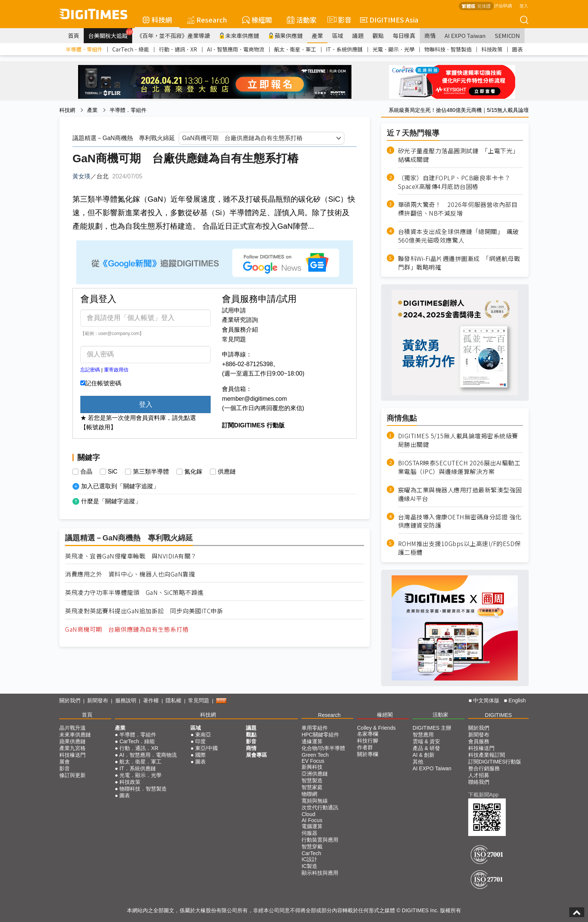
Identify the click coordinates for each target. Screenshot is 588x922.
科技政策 (492, 49)
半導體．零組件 (84, 49)
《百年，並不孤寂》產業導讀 (173, 35)
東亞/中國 (207, 748)
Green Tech (315, 755)
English (517, 700)
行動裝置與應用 (320, 840)
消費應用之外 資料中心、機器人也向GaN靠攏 (130, 574)
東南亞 (203, 735)
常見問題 (234, 339)
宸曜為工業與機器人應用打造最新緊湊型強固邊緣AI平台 (460, 494)
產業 (317, 35)
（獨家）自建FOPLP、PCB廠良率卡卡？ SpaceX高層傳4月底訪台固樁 (457, 182)
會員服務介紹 (240, 330)
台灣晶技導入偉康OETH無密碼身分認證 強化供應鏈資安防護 (460, 521)
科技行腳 (368, 741)
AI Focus (312, 820)
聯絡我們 (479, 782)
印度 (201, 741)
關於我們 (70, 700)
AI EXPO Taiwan (465, 35)
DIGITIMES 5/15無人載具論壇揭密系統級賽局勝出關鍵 (458, 440)
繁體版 (469, 6)
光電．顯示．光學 (394, 49)
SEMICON (507, 35)
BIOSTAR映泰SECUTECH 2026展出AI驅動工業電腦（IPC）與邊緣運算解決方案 (459, 467)
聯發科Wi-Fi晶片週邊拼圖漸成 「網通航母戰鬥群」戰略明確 (459, 263)
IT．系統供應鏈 (344, 49)
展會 (65, 762)
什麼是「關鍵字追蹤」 (111, 501)
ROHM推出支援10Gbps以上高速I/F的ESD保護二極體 (459, 548)
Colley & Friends (376, 728)
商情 (430, 35)
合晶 (86, 472)
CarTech (311, 853)
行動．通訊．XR (178, 49)
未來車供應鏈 (239, 35)
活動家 (302, 20)
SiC (113, 472)
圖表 (517, 49)
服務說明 (126, 700)
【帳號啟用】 (98, 427)
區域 (338, 35)
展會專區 (256, 755)
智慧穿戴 (312, 847)
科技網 (157, 20)
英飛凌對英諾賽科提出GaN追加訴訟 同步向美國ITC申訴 (144, 611)
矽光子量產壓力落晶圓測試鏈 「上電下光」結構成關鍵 (458, 155)
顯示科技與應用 (320, 873)
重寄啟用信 (116, 370)
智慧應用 (423, 735)
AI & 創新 (424, 755)
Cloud (308, 814)
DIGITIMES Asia (389, 20)
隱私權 (173, 700)
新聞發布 (98, 700)
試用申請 (234, 310)
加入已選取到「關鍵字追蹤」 (120, 486)
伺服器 (309, 833)
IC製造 (309, 866)
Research (207, 20)
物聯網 (309, 794)
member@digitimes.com (254, 399)
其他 (418, 762)
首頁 (74, 35)
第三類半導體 (151, 472)
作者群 (365, 747)
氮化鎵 (193, 472)
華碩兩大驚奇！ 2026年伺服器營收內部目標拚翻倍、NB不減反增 (458, 209)
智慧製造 (312, 780)
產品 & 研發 (426, 748)
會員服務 (479, 741)
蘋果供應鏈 (285, 35)
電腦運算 (312, 826)
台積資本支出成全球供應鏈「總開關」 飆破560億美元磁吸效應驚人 (458, 236)
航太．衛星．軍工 (295, 49)
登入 (524, 5)
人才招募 (479, 775)
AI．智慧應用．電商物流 (236, 49)
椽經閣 (257, 20)
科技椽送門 (72, 755)
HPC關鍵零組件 (320, 735)
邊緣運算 (312, 741)
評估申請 (503, 5)
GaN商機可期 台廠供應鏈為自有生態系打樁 (127, 629)
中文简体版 (486, 700)
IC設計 (309, 859)
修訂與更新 (72, 775)
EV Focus (313, 761)
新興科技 (312, 767)
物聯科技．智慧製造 (448, 49)
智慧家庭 (312, 787)
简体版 (484, 6)
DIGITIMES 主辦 (432, 728)
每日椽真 (404, 35)
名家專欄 (368, 734)
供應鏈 (227, 472)
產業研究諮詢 (240, 320)
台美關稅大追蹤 (110, 34)
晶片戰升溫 (72, 728)
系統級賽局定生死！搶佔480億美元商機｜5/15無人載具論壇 (459, 110)
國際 (201, 755)
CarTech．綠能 (131, 49)
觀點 (378, 35)
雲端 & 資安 (426, 741)
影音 (338, 20)
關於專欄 (368, 754)
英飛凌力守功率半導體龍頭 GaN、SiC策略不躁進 (134, 592)
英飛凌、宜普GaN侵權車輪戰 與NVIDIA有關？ (131, 556)
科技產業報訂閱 (487, 755)
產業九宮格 (72, 748)
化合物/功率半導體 (323, 748)
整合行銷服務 (484, 768)
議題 (358, 35)
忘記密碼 (90, 370)
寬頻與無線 (315, 801)
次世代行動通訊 (320, 807)
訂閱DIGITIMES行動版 (495, 762)
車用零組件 (315, 728)
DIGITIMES (499, 715)
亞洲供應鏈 (315, 774)
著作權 (151, 700)
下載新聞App (483, 795)
